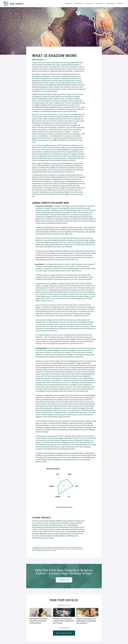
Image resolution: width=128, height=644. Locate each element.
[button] (80, 4)
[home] (34, 4)
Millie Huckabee (38, 60)
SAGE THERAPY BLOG (64, 633)
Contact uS (64, 580)
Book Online (111, 4)
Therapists (69, 4)
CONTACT (120, 4)
